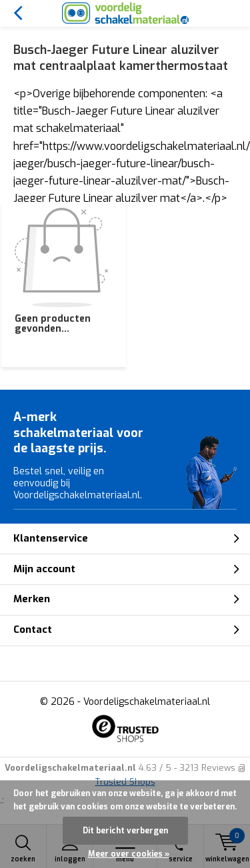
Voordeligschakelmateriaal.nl (147, 702)
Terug (18, 13)
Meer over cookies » (129, 854)
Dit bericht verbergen (125, 831)
